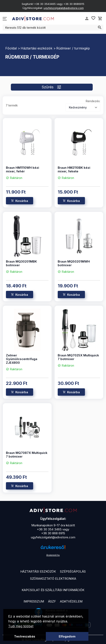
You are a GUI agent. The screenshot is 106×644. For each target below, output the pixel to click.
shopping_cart (100, 19)
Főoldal (11, 48)
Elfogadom (67, 636)
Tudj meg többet (21, 626)
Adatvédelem (71, 601)
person (87, 19)
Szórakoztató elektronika (53, 579)
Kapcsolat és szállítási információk (53, 590)
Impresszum (34, 601)
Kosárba (22, 201)
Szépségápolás (73, 571)
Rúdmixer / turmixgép (73, 48)
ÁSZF (52, 601)
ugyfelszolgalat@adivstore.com (64, 8)
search (100, 27)
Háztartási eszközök (37, 48)
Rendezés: (93, 101)
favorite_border (93, 18)
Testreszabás (25, 636)
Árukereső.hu (53, 555)
